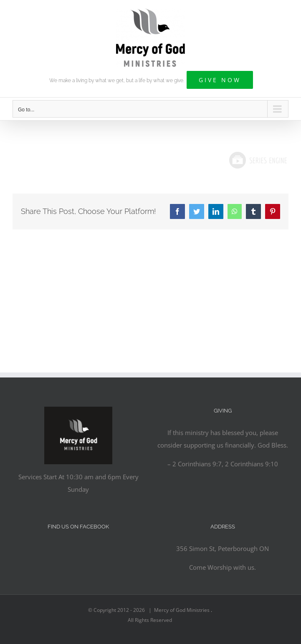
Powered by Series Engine (258, 160)
